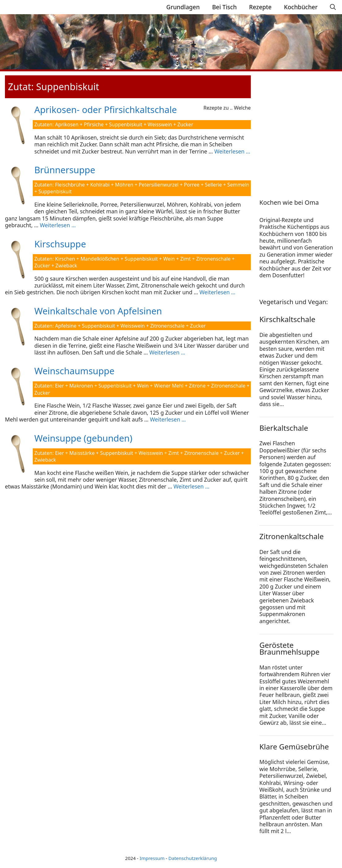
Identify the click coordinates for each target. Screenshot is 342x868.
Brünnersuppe (65, 170)
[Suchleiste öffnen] (333, 7)
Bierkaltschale (284, 428)
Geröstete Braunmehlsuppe (290, 648)
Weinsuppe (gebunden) (83, 438)
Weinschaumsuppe (74, 371)
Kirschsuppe (60, 244)
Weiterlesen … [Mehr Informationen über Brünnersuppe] (58, 225)
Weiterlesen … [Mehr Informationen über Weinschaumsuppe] (168, 419)
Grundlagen (183, 7)
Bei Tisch (224, 7)
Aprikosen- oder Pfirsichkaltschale (106, 109)
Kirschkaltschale (287, 319)
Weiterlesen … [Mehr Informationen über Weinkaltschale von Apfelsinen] (167, 352)
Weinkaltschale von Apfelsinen (98, 311)
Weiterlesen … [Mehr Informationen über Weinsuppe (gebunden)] (191, 486)
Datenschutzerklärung (193, 858)
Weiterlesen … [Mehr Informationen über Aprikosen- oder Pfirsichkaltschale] (232, 151)
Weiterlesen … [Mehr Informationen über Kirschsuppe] (217, 292)
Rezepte (261, 7)
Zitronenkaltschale (292, 536)
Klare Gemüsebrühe (294, 746)
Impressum (152, 858)
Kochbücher (301, 7)
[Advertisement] (298, 129)
